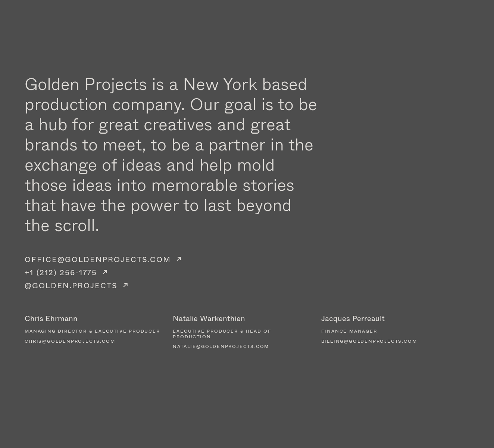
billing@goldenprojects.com (369, 341)
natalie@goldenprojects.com (221, 347)
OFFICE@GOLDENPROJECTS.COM (98, 259)
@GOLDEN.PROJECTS (71, 285)
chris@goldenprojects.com (70, 341)
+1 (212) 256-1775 (61, 272)
